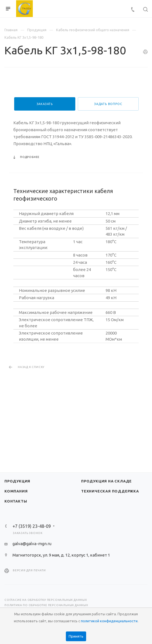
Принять (76, 636)
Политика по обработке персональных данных (46, 605)
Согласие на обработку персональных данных (46, 600)
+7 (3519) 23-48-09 (32, 526)
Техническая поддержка (110, 491)
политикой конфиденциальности (109, 621)
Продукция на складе (106, 481)
